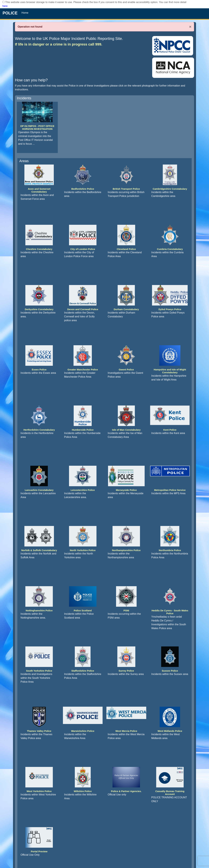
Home (25, 13)
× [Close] (190, 27)
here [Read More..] (5, 6)
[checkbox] (3, 2)
